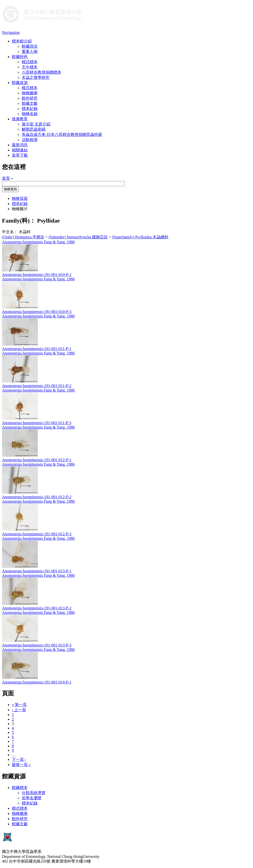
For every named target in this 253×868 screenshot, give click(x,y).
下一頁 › (19, 759)
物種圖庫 (30, 93)
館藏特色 (20, 57)
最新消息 (20, 145)
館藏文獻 (30, 103)
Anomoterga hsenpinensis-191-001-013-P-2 (37, 608)
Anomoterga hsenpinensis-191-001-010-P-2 (37, 275)
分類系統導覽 (34, 793)
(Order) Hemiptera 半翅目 (23, 237)
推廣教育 (20, 119)
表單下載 (20, 155)
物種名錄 (30, 114)
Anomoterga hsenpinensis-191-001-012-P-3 (37, 534)
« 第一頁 (19, 705)
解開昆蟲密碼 (34, 129)
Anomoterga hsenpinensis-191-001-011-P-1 (37, 349)
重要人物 (30, 52)
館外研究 (30, 98)
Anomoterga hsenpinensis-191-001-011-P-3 (37, 423)
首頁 (6, 178)
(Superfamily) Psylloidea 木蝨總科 (140, 237)
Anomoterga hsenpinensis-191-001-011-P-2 (37, 386)
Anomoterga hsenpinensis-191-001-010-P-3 (37, 312)
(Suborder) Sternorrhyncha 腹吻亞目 (78, 237)
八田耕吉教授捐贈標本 (42, 72)
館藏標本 (20, 788)
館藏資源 (20, 83)
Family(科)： (19, 221)
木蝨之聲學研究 (36, 77)
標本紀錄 (30, 109)
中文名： (10, 232)
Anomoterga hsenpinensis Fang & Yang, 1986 (38, 242)
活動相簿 (30, 140)
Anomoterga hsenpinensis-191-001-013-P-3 (37, 645)
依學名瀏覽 (32, 798)
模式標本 (30, 62)
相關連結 (20, 150)
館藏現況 (30, 46)
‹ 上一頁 (19, 710)
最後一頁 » (21, 765)
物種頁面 (20, 198)
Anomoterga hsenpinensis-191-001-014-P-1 (37, 682)
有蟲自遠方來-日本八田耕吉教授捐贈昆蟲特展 (62, 134)
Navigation (11, 32)
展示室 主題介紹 (36, 124)
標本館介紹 (22, 41)
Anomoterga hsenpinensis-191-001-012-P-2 (37, 497)
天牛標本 (30, 67)
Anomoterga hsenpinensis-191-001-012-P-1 (37, 460)
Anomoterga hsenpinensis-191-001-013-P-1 (37, 571)
